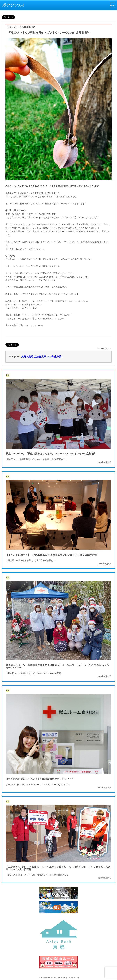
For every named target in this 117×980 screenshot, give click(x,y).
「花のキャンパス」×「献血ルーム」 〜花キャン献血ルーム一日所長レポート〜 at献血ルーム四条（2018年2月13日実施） (58, 868)
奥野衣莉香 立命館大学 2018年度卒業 (41, 357)
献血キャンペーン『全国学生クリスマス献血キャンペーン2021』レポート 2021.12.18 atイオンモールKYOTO (58, 666)
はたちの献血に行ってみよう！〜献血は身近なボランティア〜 (40, 779)
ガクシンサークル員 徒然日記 (21, 27)
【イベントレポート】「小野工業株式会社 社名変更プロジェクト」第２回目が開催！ (52, 555)
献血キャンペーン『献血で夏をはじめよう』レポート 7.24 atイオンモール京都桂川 (51, 454)
